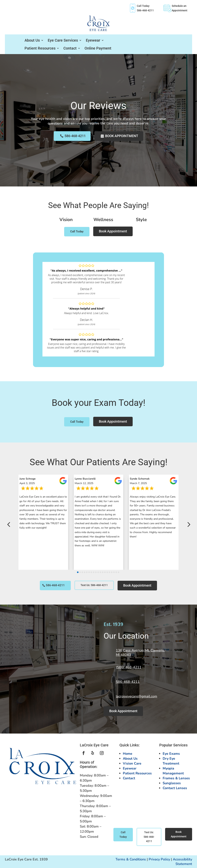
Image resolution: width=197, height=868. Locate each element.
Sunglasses (172, 783)
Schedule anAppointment (175, 8)
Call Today (77, 231)
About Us (32, 40)
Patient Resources (40, 48)
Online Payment (98, 48)
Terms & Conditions (131, 859)
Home (128, 754)
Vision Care (132, 763)
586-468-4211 (74, 136)
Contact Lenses (175, 788)
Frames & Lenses (176, 778)
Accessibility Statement (182, 861)
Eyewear (93, 40)
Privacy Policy (159, 859)
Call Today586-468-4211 (141, 8)
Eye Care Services (63, 40)
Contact (70, 48)
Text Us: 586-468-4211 (94, 585)
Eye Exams (171, 754)
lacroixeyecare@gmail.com (137, 696)
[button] (9, 524)
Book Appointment (122, 136)
